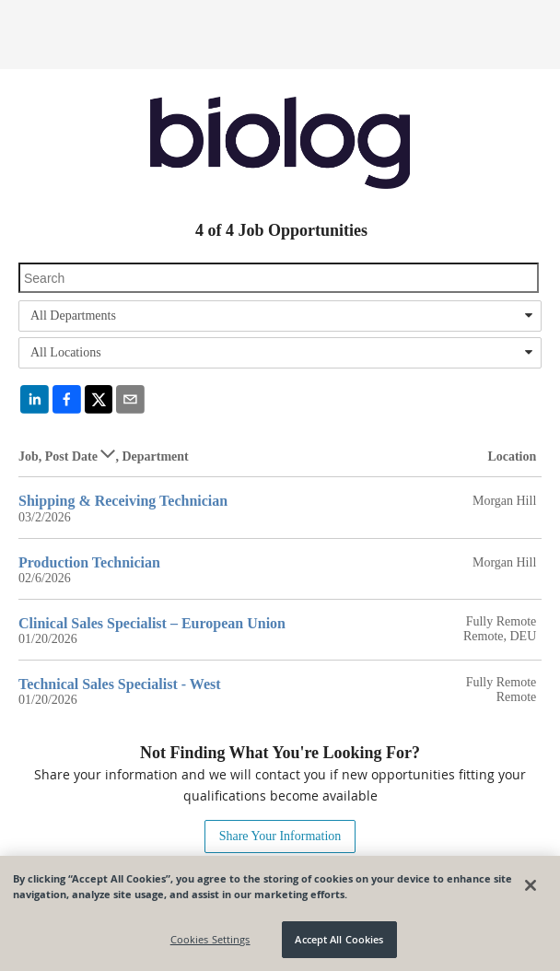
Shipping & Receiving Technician (123, 501)
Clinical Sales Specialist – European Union (152, 623)
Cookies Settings (210, 939)
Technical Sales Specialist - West (120, 684)
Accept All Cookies (339, 939)
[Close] (531, 885)
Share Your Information (280, 836)
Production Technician (89, 562)
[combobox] (280, 316)
